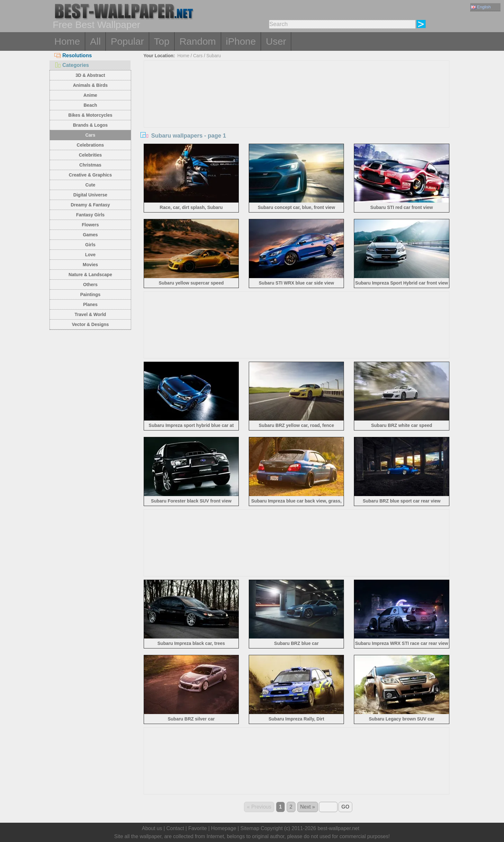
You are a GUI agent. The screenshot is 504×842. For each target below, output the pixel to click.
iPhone (241, 41)
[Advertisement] (297, 109)
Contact (175, 828)
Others (90, 285)
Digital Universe (90, 195)
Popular (127, 41)
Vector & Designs (90, 324)
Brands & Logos (90, 125)
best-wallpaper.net (338, 828)
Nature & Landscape (90, 275)
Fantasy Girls (90, 215)
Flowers (90, 225)
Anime (90, 95)
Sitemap (250, 828)
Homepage (224, 828)
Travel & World (90, 314)
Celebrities (90, 155)
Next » (308, 807)
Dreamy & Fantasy (90, 205)
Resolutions (73, 55)
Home (67, 41)
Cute (90, 185)
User (276, 41)
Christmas (90, 165)
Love (90, 255)
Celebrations (90, 145)
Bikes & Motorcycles (90, 115)
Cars (90, 135)
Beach (90, 105)
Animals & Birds (90, 85)
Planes (90, 304)
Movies (90, 265)
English (481, 7)
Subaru (214, 56)
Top (162, 41)
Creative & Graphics (90, 175)
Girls (90, 245)
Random (198, 41)
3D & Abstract (90, 75)
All (95, 41)
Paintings (90, 294)
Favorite (198, 828)
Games (90, 235)
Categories (72, 65)
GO (345, 807)
